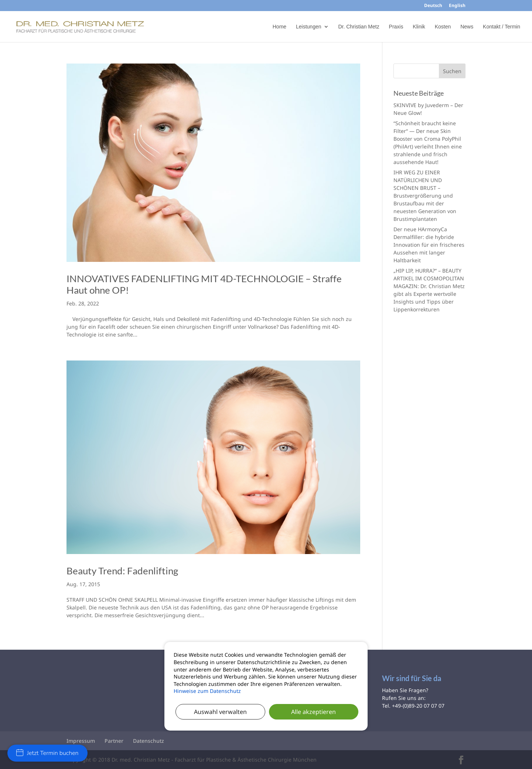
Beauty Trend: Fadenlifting (122, 571)
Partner (114, 741)
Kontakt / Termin (502, 27)
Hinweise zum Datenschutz (207, 691)
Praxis (396, 27)
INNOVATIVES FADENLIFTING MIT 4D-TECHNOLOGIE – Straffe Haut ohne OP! (204, 284)
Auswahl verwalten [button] (220, 712)
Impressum (81, 741)
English (457, 6)
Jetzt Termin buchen (47, 753)
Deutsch (433, 6)
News (467, 27)
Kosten (443, 27)
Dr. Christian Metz (359, 27)
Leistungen (309, 27)
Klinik (419, 27)
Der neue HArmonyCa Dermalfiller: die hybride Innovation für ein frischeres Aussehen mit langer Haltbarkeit (429, 245)
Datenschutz (149, 741)
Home (279, 27)
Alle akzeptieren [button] (313, 712)
